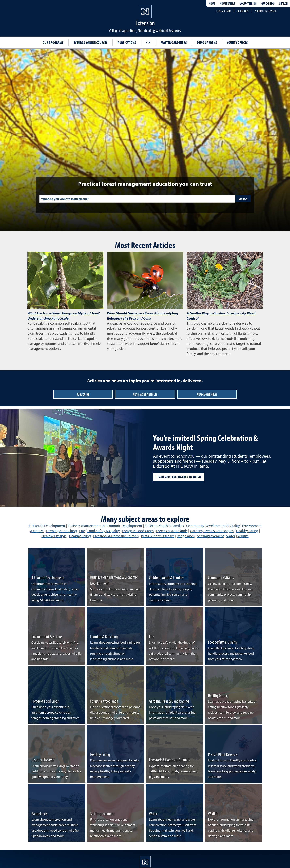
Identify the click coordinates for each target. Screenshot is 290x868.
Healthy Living (80, 536)
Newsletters (227, 3)
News (212, 3)
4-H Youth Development (47, 526)
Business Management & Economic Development (105, 526)
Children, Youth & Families (164, 526)
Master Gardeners (174, 42)
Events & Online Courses (90, 42)
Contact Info (223, 11)
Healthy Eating (247, 531)
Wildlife (243, 536)
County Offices (237, 42)
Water (231, 536)
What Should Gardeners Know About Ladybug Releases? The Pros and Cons (142, 316)
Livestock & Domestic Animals (116, 536)
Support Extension (266, 11)
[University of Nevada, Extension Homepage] (145, 862)
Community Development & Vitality (213, 526)
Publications (127, 42)
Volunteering (248, 3)
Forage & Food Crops (138, 531)
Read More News (207, 394)
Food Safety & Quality (104, 531)
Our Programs (53, 42)
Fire (82, 531)
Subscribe (83, 394)
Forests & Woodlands (172, 531)
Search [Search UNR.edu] (283, 3)
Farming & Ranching (61, 531)
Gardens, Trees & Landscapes (212, 531)
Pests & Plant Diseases (158, 536)
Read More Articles (145, 394)
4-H (148, 42)
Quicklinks (268, 3)
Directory (243, 11)
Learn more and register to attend (179, 477)
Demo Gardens (207, 42)
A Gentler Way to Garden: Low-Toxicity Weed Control (221, 316)
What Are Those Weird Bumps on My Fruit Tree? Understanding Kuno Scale (64, 316)
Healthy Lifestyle (54, 536)
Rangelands (186, 536)
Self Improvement (211, 536)
